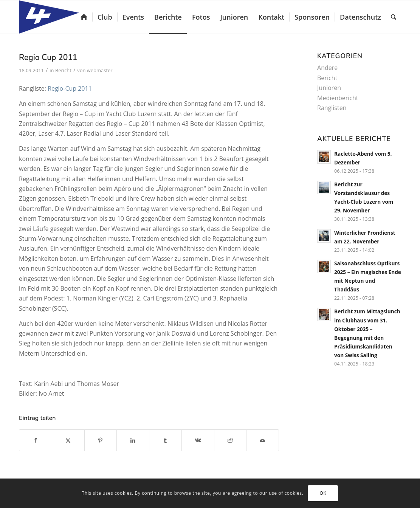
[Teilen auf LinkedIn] (133, 440)
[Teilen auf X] (68, 440)
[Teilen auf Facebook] (36, 440)
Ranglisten (332, 108)
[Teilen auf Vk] (198, 440)
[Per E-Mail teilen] (263, 440)
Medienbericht (338, 98)
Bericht (63, 70)
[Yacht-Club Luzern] (55, 17)
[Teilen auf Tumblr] (165, 440)
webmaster (100, 70)
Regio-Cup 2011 (70, 88)
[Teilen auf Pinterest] (101, 440)
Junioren (329, 88)
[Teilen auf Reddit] (230, 440)
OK (323, 493)
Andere (327, 68)
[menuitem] (84, 17)
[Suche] (394, 17)
